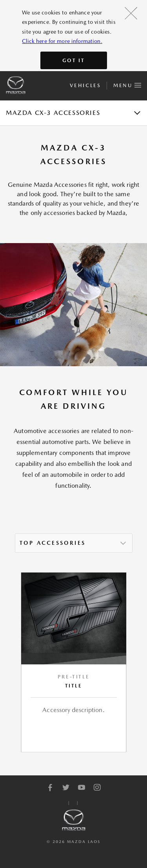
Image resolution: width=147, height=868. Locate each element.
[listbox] (74, 543)
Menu (127, 84)
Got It (74, 60)
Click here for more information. (62, 41)
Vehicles (85, 85)
